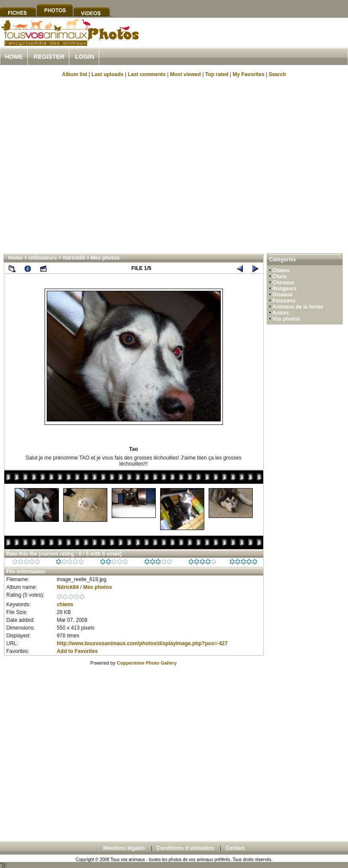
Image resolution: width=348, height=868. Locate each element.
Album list (74, 74)
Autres (280, 313)
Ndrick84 (74, 258)
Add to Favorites (77, 651)
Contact (235, 848)
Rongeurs (284, 289)
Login (84, 57)
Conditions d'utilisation (185, 848)
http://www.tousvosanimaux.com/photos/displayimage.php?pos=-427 (142, 643)
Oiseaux (282, 295)
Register (49, 57)
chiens (65, 604)
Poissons (284, 301)
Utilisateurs (43, 258)
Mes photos (105, 258)
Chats (279, 276)
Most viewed (185, 74)
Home (14, 57)
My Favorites (249, 74)
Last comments (147, 74)
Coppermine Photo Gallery (147, 663)
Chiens (281, 270)
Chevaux (283, 283)
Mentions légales (124, 848)
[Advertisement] (81, 165)
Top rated (217, 74)
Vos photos (286, 319)
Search (277, 74)
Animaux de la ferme (298, 307)
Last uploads (107, 74)
